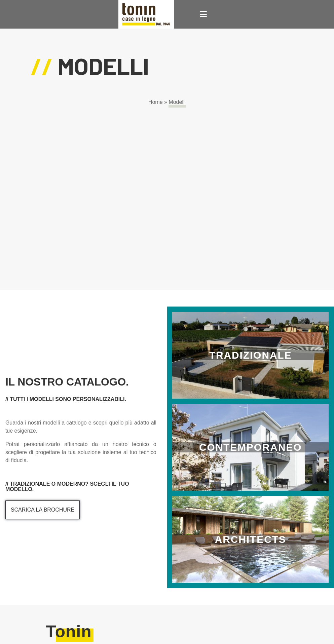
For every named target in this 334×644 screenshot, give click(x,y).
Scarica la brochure (43, 510)
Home (156, 102)
